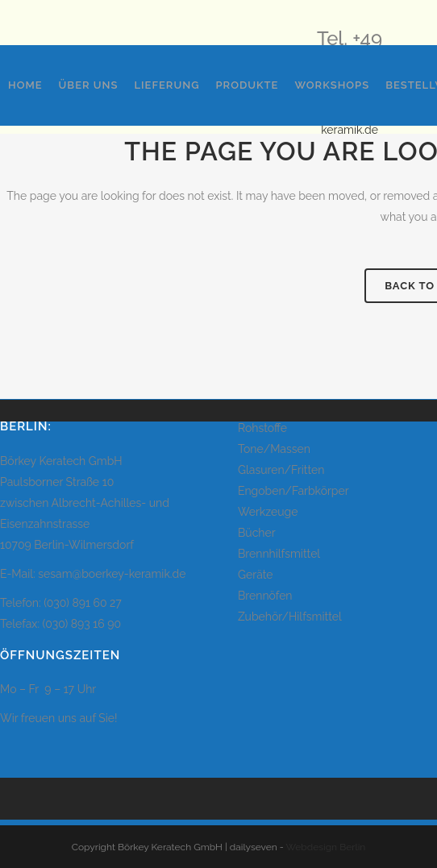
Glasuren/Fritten (281, 470)
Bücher (257, 533)
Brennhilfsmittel (279, 554)
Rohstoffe (262, 428)
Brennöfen (265, 596)
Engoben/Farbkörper (293, 491)
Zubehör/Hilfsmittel (290, 617)
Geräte (256, 575)
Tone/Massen (274, 449)
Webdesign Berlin (326, 847)
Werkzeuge (268, 512)
